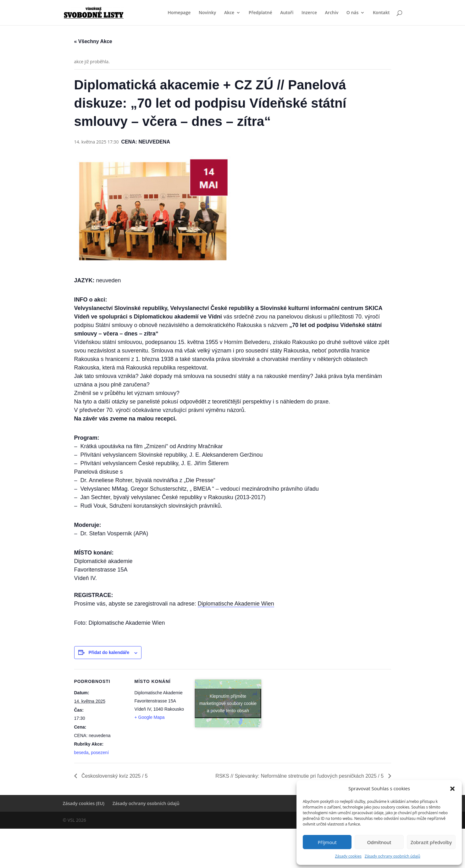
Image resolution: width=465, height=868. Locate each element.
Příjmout (327, 842)
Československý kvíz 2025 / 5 (114, 776)
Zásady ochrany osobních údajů (393, 856)
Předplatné (260, 13)
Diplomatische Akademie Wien (236, 604)
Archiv (332, 13)
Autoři (287, 13)
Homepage (179, 13)
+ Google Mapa (150, 717)
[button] (452, 789)
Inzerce (309, 13)
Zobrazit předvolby (431, 842)
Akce (229, 13)
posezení (100, 752)
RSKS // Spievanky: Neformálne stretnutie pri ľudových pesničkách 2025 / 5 (300, 776)
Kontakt (381, 13)
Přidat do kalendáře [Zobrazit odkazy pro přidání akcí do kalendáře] (109, 652)
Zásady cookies (348, 856)
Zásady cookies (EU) (84, 803)
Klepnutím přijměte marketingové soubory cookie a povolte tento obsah (228, 703)
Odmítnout (379, 842)
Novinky (207, 13)
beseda (81, 752)
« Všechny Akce (93, 41)
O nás (353, 13)
